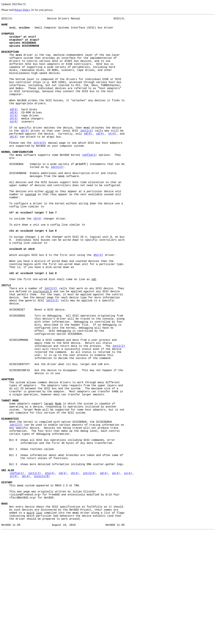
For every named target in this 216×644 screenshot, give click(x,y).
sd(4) (14, 130)
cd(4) (14, 134)
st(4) (14, 138)
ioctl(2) (87, 156)
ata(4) (50, 575)
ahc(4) (98, 308)
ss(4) (14, 145)
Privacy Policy (22, 10)
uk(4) (25, 156)
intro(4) (40, 171)
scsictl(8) (42, 579)
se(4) (116, 575)
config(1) (89, 186)
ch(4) (14, 141)
